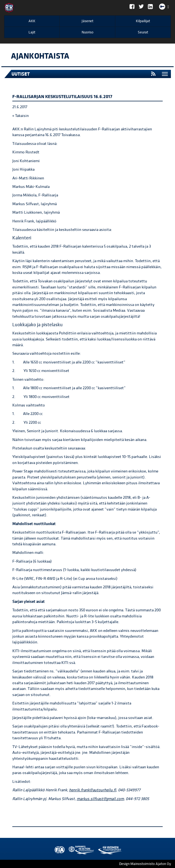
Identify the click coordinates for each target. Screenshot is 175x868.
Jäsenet (87, 21)
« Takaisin (21, 116)
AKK (32, 21)
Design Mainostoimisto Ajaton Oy (145, 864)
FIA (58, 850)
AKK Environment (69, 850)
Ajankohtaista (40, 56)
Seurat (143, 32)
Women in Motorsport (80, 850)
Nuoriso (87, 32)
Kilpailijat (143, 21)
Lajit (32, 32)
